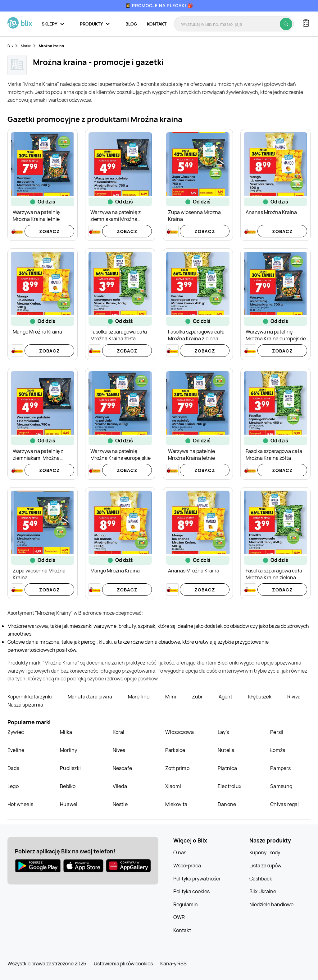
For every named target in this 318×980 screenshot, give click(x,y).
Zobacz (50, 231)
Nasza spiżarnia (25, 705)
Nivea (119, 750)
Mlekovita (176, 804)
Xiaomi (173, 786)
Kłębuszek (260, 697)
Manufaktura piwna (90, 697)
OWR (179, 917)
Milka (66, 732)
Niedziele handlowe (271, 904)
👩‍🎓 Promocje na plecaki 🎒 (159, 5)
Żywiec (16, 732)
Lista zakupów (265, 866)
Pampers (280, 768)
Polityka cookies (191, 891)
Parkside (175, 750)
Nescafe (122, 768)
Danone (227, 804)
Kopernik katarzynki (30, 697)
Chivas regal (284, 804)
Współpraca (187, 866)
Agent (226, 697)
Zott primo (177, 768)
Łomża (278, 750)
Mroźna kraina (51, 46)
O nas (180, 852)
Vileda (120, 786)
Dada (14, 768)
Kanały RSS (173, 964)
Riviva (294, 697)
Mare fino (139, 697)
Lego (13, 786)
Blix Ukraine (263, 891)
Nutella (226, 750)
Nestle (120, 804)
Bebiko (68, 786)
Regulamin (186, 904)
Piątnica (227, 768)
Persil (277, 732)
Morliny (68, 750)
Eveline (16, 750)
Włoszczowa (179, 732)
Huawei (69, 804)
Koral (119, 732)
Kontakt (157, 24)
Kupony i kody (265, 852)
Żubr (198, 697)
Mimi (171, 697)
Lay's (223, 732)
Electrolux (229, 786)
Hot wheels (20, 804)
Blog (131, 24)
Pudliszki (70, 768)
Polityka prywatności (197, 879)
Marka (26, 46)
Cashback (261, 879)
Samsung (281, 786)
